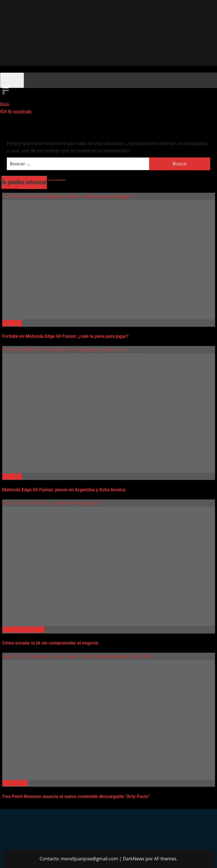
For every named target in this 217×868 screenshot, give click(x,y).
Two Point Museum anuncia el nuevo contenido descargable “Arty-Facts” (78, 656)
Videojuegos (15, 783)
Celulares (12, 323)
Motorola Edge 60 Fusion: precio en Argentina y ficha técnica (66, 349)
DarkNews (134, 859)
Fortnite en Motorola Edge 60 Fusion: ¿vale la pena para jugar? (68, 196)
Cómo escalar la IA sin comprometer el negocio (52, 503)
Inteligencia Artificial (23, 630)
